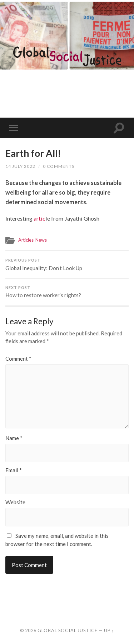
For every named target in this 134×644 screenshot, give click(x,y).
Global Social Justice (68, 630)
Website (15, 502)
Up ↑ (109, 630)
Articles (26, 240)
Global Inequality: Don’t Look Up (67, 265)
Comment (18, 359)
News (41, 240)
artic (39, 218)
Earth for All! (33, 153)
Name (14, 438)
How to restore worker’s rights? (67, 292)
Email (14, 470)
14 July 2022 (20, 166)
